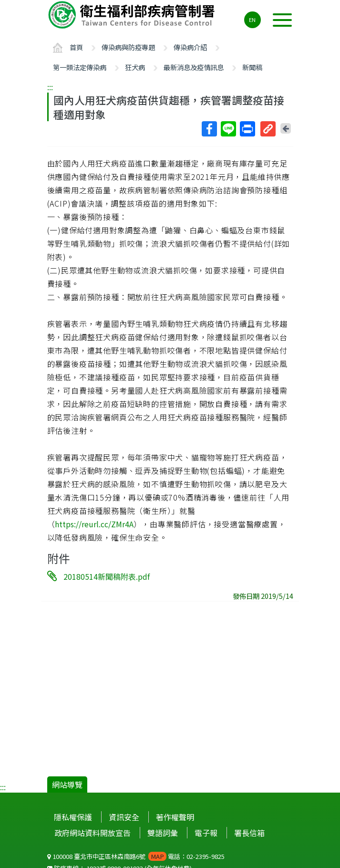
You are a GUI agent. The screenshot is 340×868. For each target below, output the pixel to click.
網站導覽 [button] (67, 784)
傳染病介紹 (190, 47)
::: (50, 87)
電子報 (206, 833)
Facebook (209, 129)
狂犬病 (135, 67)
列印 (247, 129)
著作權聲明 (175, 817)
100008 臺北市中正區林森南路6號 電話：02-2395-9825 (136, 856)
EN (252, 20)
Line (228, 129)
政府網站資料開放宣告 (93, 833)
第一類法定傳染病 (80, 67)
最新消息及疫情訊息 (194, 67)
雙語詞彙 (163, 833)
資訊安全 (124, 817)
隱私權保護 (73, 817)
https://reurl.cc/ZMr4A (94, 524)
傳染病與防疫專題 (128, 47)
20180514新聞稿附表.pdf (107, 576)
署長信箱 (249, 833)
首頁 (76, 47)
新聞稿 (252, 67)
